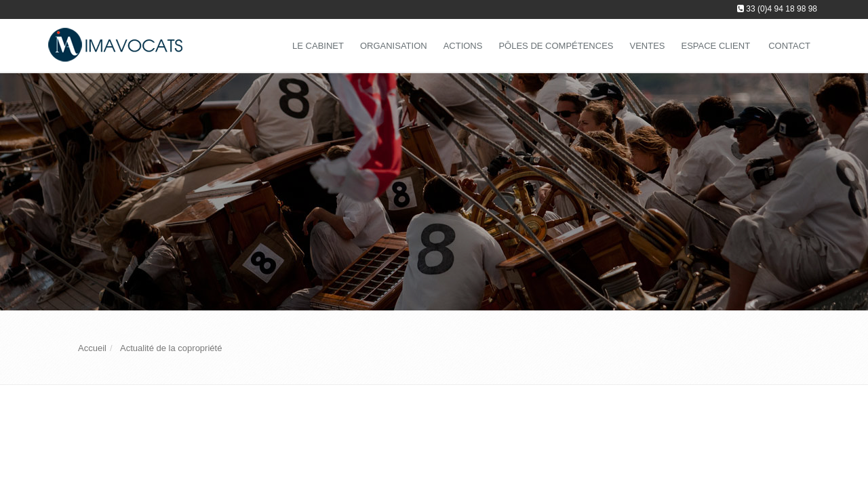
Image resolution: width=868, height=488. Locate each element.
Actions (463, 46)
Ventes (647, 46)
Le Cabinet (318, 46)
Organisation (394, 46)
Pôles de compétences (556, 46)
